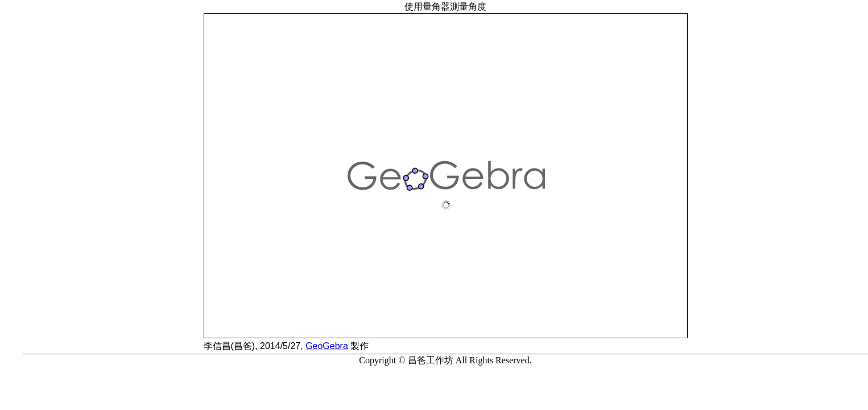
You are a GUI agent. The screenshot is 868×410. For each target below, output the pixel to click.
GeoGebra (327, 346)
